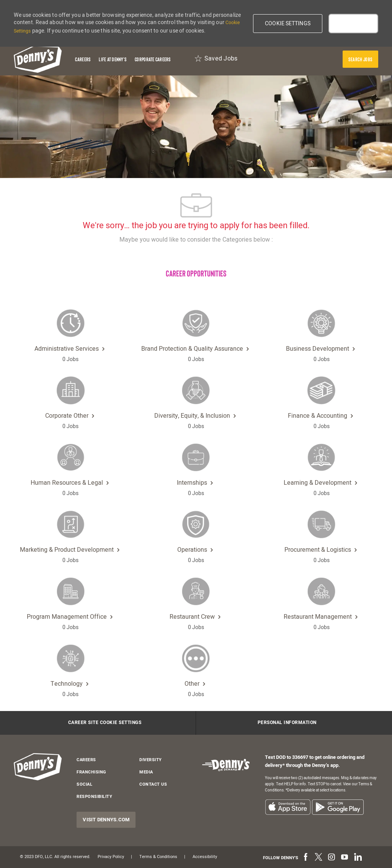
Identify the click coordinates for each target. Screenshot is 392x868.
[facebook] (305, 858)
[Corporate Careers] (153, 59)
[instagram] (332, 858)
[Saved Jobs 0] (216, 59)
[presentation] (360, 59)
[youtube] (345, 858)
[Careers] (83, 59)
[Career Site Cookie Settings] (105, 723)
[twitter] (318, 858)
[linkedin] (358, 858)
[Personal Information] (287, 723)
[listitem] (288, 807)
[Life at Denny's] (113, 59)
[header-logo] (38, 59)
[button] (288, 24)
